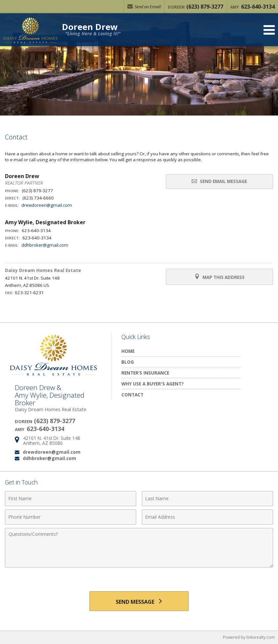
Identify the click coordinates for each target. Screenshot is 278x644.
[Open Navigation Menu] (269, 30)
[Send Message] (139, 601)
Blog (128, 362)
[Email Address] (207, 517)
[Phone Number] (71, 517)
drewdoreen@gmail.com (47, 205)
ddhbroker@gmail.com (45, 245)
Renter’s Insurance (145, 373)
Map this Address (219, 277)
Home (128, 351)
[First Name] (71, 499)
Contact (132, 395)
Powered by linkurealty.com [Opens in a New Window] (249, 637)
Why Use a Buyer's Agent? (153, 384)
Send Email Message (219, 181)
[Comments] (139, 548)
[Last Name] (207, 499)
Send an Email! (144, 7)
